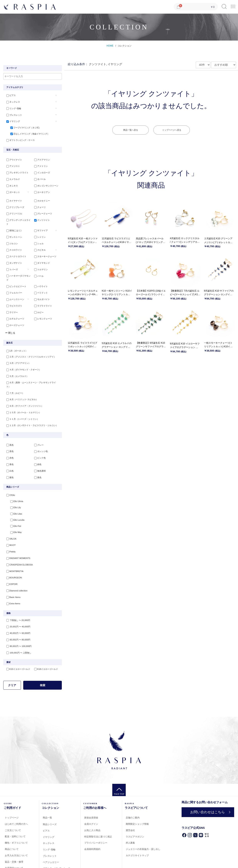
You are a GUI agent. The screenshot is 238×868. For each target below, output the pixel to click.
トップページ (12, 795)
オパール (39, 178)
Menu (233, 5)
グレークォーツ (42, 212)
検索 (43, 662)
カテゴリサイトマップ (137, 833)
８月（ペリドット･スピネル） (21, 381)
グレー (38, 426)
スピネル (39, 243)
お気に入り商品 (92, 807)
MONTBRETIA (14, 550)
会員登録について (14, 845)
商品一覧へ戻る (131, 130)
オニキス (11, 184)
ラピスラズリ (13, 293)
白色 (9, 451)
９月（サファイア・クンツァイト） (24, 388)
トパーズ (11, 262)
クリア (12, 662)
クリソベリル (13, 212)
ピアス (10, 96)
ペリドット (40, 281)
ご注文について (13, 807)
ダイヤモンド (41, 256)
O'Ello (10, 475)
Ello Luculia (15, 500)
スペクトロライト (15, 249)
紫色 (9, 457)
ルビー (38, 299)
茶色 (9, 432)
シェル (38, 237)
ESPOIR (11, 563)
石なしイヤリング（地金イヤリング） (28, 133)
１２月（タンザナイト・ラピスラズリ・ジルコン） (31, 406)
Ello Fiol (14, 506)
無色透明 (39, 451)
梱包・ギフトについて (16, 820)
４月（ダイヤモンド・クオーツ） (23, 356)
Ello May (14, 513)
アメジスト (12, 165)
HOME (110, 46)
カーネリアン (41, 190)
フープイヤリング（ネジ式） (24, 127)
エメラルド (12, 178)
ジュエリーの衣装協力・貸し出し (143, 826)
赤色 (9, 439)
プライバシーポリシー (96, 820)
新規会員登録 (91, 795)
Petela (10, 532)
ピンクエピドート (15, 274)
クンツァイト (41, 218)
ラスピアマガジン (135, 814)
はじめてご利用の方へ (16, 801)
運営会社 (130, 807)
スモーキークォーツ (44, 249)
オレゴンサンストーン (45, 184)
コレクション (125, 46)
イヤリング (12, 121)
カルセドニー (41, 200)
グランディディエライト (18, 218)
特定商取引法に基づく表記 (98, 814)
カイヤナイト (13, 200)
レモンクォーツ (42, 306)
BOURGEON (13, 557)
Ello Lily (13, 488)
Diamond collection (16, 569)
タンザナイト (13, 256)
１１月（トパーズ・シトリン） (21, 400)
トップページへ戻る (172, 130)
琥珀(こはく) (13, 224)
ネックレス (12, 102)
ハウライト (40, 274)
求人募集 (130, 820)
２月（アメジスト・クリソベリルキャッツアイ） (30, 344)
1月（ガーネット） (16, 338)
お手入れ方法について (16, 833)
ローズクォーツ (14, 312)
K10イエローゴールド (17, 646)
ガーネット (12, 190)
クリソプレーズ (14, 206)
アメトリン (40, 165)
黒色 (9, 426)
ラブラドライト (42, 293)
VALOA (10, 519)
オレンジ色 (40, 432)
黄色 (37, 457)
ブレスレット (13, 114)
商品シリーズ (50, 802)
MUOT (10, 525)
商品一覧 (47, 795)
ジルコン (11, 237)
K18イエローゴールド (45, 646)
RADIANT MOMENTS (17, 538)
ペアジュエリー (51, 839)
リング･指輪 (13, 108)
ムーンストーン (14, 287)
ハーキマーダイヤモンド (18, 268)
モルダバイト (41, 287)
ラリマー (11, 299)
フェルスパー (13, 281)
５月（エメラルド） (16, 363)
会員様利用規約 (92, 826)
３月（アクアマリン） (17, 350)
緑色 (37, 445)
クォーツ (39, 206)
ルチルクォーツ (14, 306)
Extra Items (12, 582)
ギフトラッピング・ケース (19, 139)
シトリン (39, 231)
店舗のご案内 (133, 795)
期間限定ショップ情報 (137, 801)
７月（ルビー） (14, 375)
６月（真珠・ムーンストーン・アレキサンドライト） (32, 369)
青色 (9, 445)
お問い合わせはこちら (207, 789)
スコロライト (13, 243)
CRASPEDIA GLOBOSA (18, 544)
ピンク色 (39, 439)
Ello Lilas (14, 494)
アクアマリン (41, 159)
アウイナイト (13, 159)
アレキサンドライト (16, 172)
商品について (12, 826)
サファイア (40, 224)
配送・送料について (15, 814)
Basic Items (12, 575)
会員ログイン (91, 801)
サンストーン (13, 231)
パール (38, 268)
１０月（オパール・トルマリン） (23, 394)
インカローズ (41, 172)
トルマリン (40, 262)
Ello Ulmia (15, 481)
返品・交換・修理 (14, 839)
